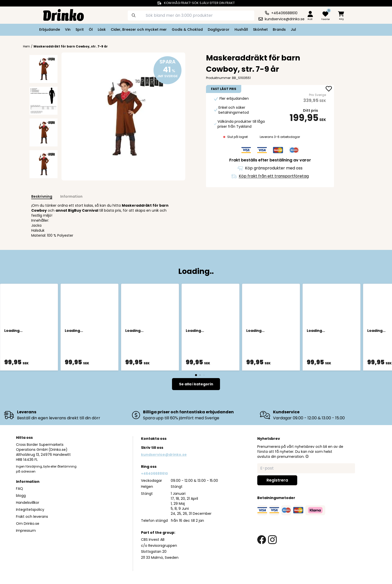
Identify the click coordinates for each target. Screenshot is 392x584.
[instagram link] (272, 540)
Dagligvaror (219, 29)
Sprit (80, 29)
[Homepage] (59, 14)
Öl (91, 29)
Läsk (102, 29)
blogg (21, 496)
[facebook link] (262, 540)
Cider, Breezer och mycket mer (139, 29)
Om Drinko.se (28, 524)
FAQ (19, 489)
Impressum (26, 531)
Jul (293, 29)
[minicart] (341, 16)
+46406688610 (154, 474)
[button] (307, 456)
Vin (68, 29)
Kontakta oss (154, 439)
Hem (26, 46)
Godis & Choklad (187, 29)
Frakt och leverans (32, 517)
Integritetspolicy (30, 510)
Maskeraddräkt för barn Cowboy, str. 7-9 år (71, 46)
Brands (279, 29)
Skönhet (260, 29)
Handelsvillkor (28, 503)
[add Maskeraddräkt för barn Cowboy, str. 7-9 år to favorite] (329, 89)
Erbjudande (50, 29)
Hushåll (241, 29)
